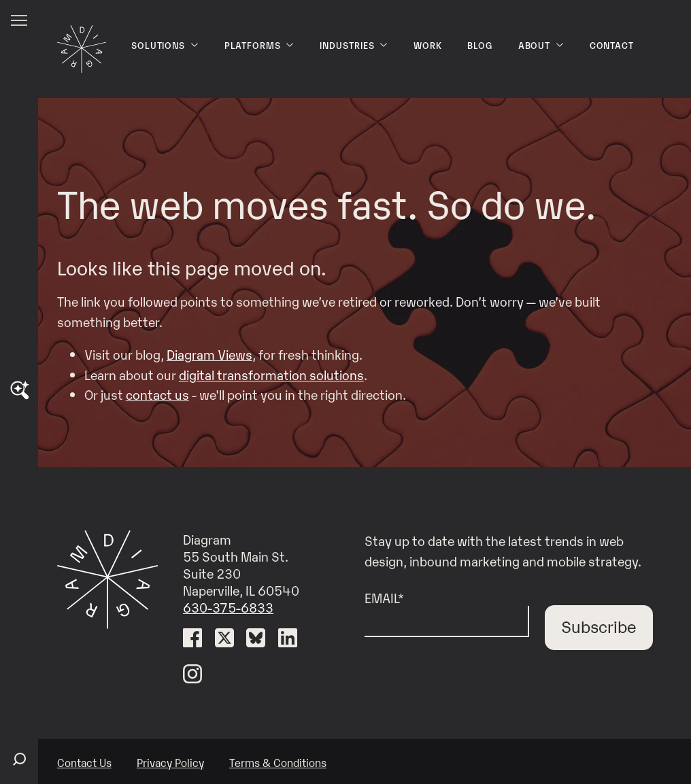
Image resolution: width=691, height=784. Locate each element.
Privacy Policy (170, 762)
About (541, 45)
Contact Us (84, 762)
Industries (354, 45)
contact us (157, 394)
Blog (480, 45)
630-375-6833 (228, 607)
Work (428, 45)
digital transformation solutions (271, 374)
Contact (612, 45)
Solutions (165, 45)
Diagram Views (209, 354)
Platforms (260, 45)
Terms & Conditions (278, 762)
